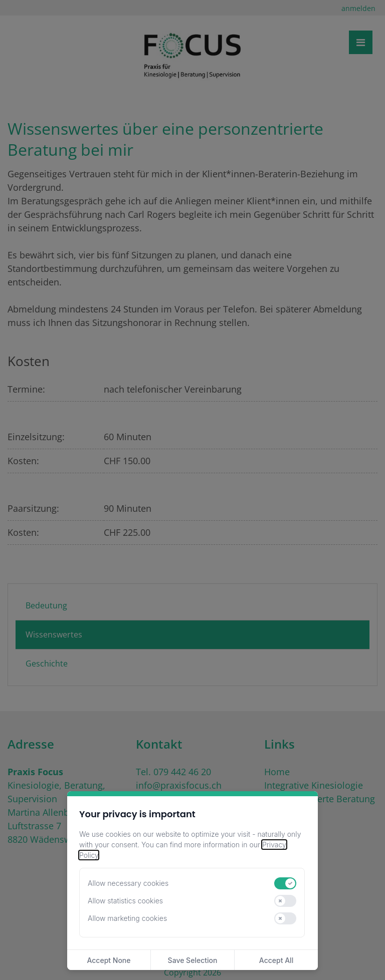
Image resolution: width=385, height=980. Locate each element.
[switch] (285, 883)
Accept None (109, 960)
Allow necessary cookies (128, 883)
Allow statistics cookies (125, 901)
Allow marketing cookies (127, 918)
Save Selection (193, 960)
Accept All (276, 960)
